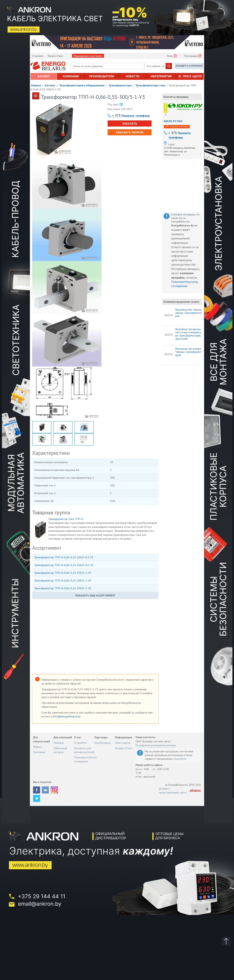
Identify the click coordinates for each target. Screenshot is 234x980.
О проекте (38, 56)
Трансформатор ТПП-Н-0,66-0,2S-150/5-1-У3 (63, 573)
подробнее (180, 759)
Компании (71, 76)
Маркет (38, 747)
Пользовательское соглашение (85, 759)
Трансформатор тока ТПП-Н (66, 519)
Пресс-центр (193, 76)
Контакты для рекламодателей (84, 750)
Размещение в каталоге (88, 56)
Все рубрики (156, 66)
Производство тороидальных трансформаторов (188, 313)
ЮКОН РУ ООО (173, 121)
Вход (170, 56)
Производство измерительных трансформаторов (188, 352)
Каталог (44, 76)
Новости (132, 76)
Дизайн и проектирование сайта (173, 791)
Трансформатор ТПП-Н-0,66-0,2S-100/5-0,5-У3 (64, 557)
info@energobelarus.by (67, 716)
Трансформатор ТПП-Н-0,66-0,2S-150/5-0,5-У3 (64, 565)
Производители (102, 76)
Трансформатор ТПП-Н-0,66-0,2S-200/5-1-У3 (63, 580)
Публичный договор (60, 750)
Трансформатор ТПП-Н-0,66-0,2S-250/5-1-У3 (63, 588)
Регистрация (191, 56)
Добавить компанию (189, 66)
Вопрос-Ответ (55, 56)
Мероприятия (161, 76)
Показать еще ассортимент (95, 595)
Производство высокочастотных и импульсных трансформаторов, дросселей (188, 334)
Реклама (59, 743)
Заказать (130, 123)
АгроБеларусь (103, 743)
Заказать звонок (130, 132)
